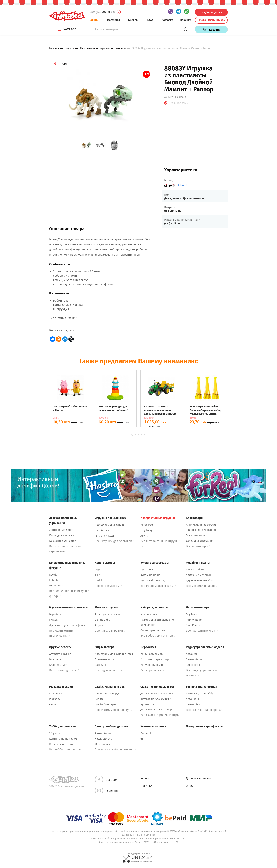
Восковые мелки (197, 535)
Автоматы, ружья (60, 654)
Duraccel (146, 733)
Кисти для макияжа (62, 535)
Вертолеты (193, 665)
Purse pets (147, 525)
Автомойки (193, 704)
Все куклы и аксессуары (158, 586)
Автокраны (193, 699)
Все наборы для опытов (158, 636)
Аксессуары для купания (110, 525)
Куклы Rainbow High (153, 580)
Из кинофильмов (151, 654)
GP (142, 739)
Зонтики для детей (61, 530)
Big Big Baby (102, 620)
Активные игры (105, 659)
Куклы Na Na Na (150, 575)
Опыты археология (153, 630)
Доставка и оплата (198, 778)
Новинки (186, 20)
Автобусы (192, 654)
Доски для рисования (200, 541)
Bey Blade (192, 614)
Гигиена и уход (104, 536)
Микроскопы (149, 614)
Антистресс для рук (107, 694)
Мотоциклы (102, 744)
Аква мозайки (195, 570)
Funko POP (56, 586)
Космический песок (62, 744)
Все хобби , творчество (66, 749)
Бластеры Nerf (58, 665)
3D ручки (55, 733)
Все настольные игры (202, 631)
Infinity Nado (194, 620)
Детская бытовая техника (157, 694)
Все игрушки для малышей (115, 541)
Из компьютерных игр (155, 659)
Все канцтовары (198, 546)
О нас (190, 786)
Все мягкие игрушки (110, 631)
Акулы (144, 536)
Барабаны (56, 614)
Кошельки (56, 694)
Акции (94, 20)
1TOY (98, 575)
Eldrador (54, 580)
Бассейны (101, 665)
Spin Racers (193, 625)
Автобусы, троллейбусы (201, 694)
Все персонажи (152, 670)
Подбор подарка (211, 12)
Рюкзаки (55, 699)
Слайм (99, 699)
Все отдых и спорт (108, 670)
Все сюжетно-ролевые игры (161, 715)
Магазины (113, 20)
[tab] (86, 145)
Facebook (106, 780)
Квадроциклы (104, 739)
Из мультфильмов (152, 665)
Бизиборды (102, 530)
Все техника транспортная (205, 710)
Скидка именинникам (211, 20)
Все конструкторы (108, 586)
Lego (98, 570)
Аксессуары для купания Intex (114, 654)
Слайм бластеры (105, 704)
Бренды (133, 20)
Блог (150, 20)
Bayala (53, 575)
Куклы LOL (147, 570)
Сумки (53, 704)
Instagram (106, 791)
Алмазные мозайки (198, 575)
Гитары (54, 620)
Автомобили (194, 659)
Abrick (99, 580)
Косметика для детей (63, 541)
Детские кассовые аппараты (158, 710)
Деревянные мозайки (200, 580)
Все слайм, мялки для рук (114, 710)
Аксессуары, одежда (108, 614)
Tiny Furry (146, 530)
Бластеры (55, 659)
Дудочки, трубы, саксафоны (67, 625)
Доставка (167, 20)
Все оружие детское (64, 670)
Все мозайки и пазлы (202, 586)
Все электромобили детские (115, 749)
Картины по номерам (63, 739)
